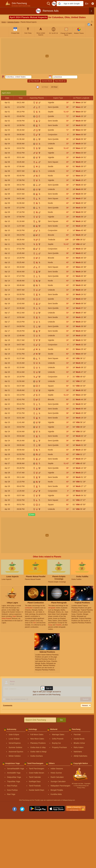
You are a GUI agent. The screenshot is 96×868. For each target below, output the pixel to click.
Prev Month (34, 81)
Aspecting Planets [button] (37, 98)
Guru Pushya (12, 790)
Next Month (60, 81)
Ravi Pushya (12, 786)
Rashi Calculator (57, 777)
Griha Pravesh (58, 739)
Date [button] (7, 98)
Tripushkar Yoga (14, 781)
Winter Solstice (15, 756)
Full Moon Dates (37, 735)
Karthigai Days (35, 781)
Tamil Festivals (35, 786)
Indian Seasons (57, 769)
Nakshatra (78, 752)
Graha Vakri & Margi (38, 752)
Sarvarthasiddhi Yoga (16, 769)
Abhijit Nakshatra (80, 756)
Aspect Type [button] (58, 98)
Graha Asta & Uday (38, 747)
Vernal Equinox (15, 743)
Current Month (47, 81)
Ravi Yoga (11, 794)
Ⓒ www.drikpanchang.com (81, 786)
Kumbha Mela (56, 794)
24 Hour (54, 87)
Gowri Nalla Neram (36, 773)
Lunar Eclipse (14, 739)
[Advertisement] (48, 56)
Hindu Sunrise (56, 773)
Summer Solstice (15, 747)
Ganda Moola (79, 739)
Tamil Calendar (35, 777)
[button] (70, 4)
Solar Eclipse (14, 735)
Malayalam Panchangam (60, 786)
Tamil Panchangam (37, 769)
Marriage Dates (58, 735)
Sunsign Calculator (58, 781)
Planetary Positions (38, 743)
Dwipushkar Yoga (14, 777)
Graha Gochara (37, 756)
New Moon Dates (37, 739)
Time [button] (21, 98)
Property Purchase (59, 747)
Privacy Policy (81, 788)
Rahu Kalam (79, 747)
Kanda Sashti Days (37, 790)
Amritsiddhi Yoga (14, 773)
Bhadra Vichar (79, 743)
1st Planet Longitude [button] (81, 98)
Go (61, 720)
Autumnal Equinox (16, 752)
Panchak (77, 735)
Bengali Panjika (57, 790)
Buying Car (56, 743)
